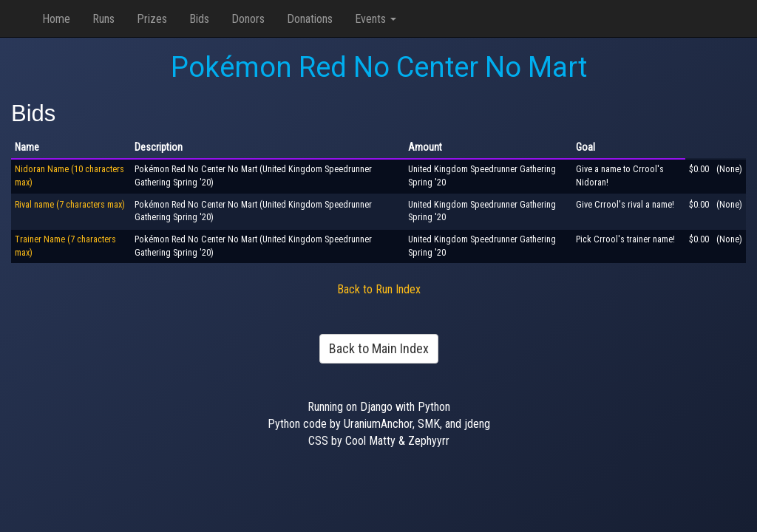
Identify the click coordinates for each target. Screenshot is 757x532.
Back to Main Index (379, 348)
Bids (199, 19)
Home (56, 19)
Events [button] (376, 19)
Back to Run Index (379, 289)
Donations (310, 19)
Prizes (152, 19)
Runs (103, 19)
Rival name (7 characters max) (70, 205)
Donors (248, 19)
